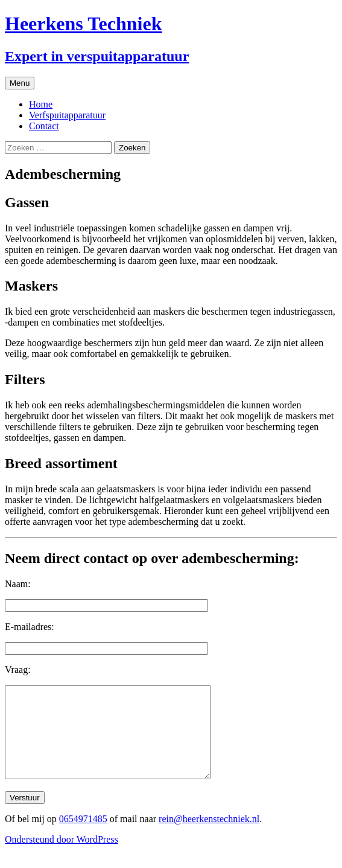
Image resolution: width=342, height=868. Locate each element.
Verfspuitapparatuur (67, 115)
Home (41, 104)
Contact (44, 126)
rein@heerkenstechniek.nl (209, 837)
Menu (20, 83)
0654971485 (83, 837)
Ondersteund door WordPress (62, 857)
